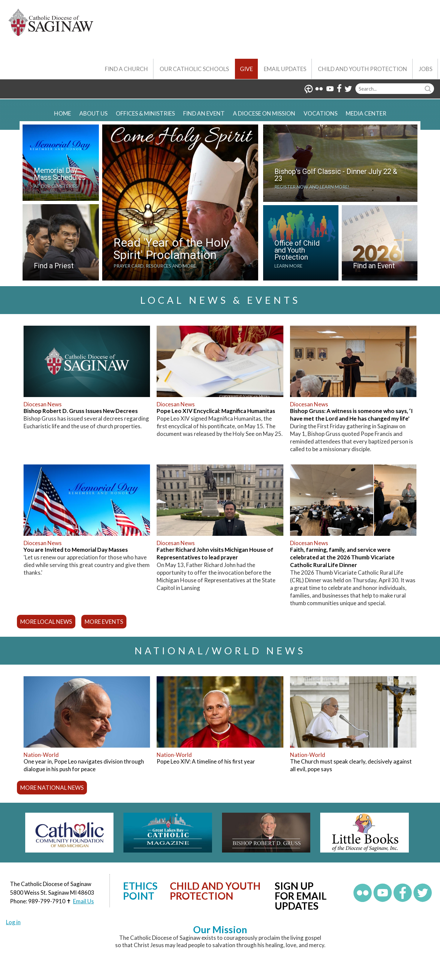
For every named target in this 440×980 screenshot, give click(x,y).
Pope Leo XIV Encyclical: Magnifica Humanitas (216, 411)
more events (104, 622)
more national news (52, 788)
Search (429, 89)
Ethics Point (140, 891)
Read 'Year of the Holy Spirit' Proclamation (171, 249)
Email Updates (285, 69)
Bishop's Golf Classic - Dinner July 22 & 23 (336, 175)
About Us (93, 113)
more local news (46, 622)
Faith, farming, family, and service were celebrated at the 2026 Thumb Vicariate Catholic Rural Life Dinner (342, 557)
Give (246, 69)
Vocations (321, 113)
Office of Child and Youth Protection (297, 250)
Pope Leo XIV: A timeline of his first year (206, 761)
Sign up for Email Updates (301, 896)
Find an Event (204, 113)
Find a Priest (54, 266)
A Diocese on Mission (264, 113)
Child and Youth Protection (363, 69)
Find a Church (126, 69)
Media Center (366, 113)
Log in (13, 922)
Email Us (83, 901)
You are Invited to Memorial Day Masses (76, 550)
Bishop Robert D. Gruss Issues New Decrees (81, 411)
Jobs (426, 69)
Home (63, 113)
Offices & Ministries (145, 113)
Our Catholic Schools (194, 69)
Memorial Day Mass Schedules (60, 174)
